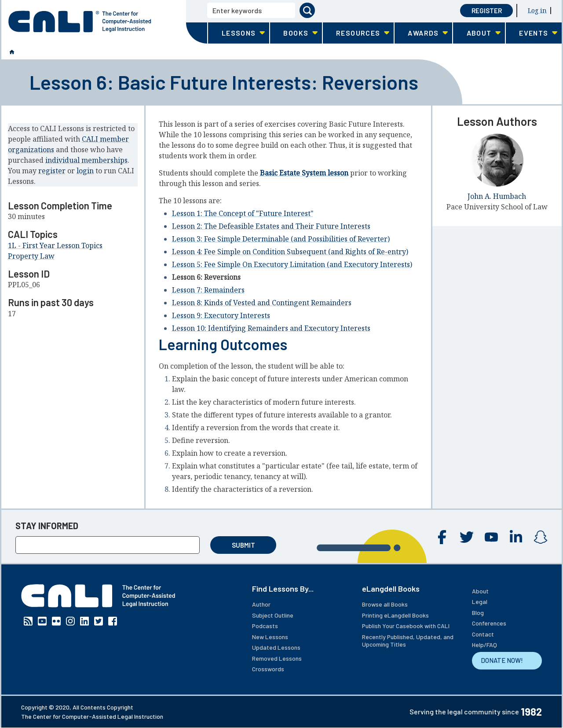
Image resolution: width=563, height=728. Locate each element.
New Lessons (270, 637)
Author (261, 604)
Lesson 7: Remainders (208, 290)
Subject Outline (273, 615)
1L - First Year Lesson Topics (55, 245)
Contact (483, 634)
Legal (480, 602)
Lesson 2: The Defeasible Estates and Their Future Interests (271, 226)
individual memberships (86, 160)
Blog (478, 613)
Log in (537, 10)
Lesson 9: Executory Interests (221, 315)
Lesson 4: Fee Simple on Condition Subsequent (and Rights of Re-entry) (290, 252)
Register (487, 11)
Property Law (31, 256)
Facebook (442, 537)
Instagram (541, 537)
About (480, 591)
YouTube (491, 537)
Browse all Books (385, 604)
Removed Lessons (277, 658)
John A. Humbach (497, 196)
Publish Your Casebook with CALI (406, 626)
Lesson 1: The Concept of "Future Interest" (243, 213)
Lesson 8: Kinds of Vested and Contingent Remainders (262, 303)
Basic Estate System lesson (304, 173)
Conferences (489, 623)
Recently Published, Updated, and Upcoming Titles (408, 641)
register (52, 171)
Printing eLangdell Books (395, 615)
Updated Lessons (276, 647)
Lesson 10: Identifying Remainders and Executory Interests (271, 328)
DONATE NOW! (502, 660)
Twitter (467, 537)
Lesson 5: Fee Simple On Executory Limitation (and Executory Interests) (292, 264)
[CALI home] (80, 22)
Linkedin (516, 537)
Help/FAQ (484, 645)
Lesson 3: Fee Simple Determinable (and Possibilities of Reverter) (281, 239)
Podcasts (265, 626)
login (85, 171)
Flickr (56, 621)
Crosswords (268, 669)
